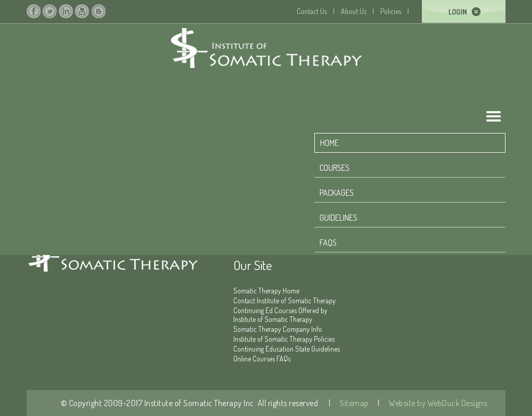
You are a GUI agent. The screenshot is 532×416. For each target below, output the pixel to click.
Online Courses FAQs (262, 359)
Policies (391, 11)
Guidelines (338, 218)
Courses (335, 168)
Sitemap (354, 403)
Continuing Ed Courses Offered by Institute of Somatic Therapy (280, 315)
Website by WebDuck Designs (437, 403)
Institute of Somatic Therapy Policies (284, 339)
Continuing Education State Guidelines (287, 349)
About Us (354, 11)
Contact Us (312, 11)
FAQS (328, 243)
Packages (337, 193)
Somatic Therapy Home (266, 291)
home (329, 143)
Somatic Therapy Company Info (278, 329)
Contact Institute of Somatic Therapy (284, 300)
